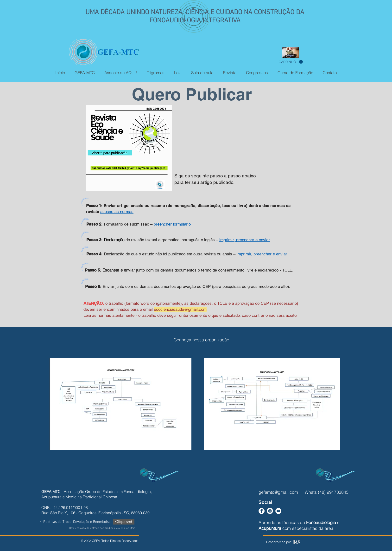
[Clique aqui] (124, 522)
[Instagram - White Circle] (270, 511)
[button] (291, 62)
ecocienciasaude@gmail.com (180, 309)
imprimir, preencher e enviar (262, 254)
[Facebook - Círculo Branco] (262, 511)
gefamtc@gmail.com (278, 492)
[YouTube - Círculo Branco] (278, 511)
